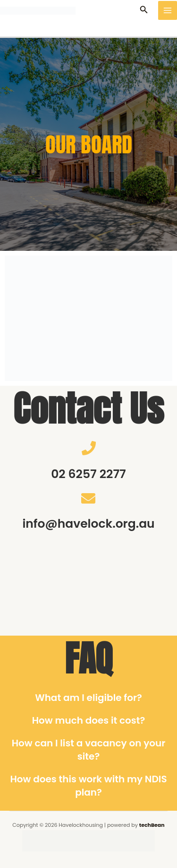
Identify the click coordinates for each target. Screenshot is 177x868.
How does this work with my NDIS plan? (88, 786)
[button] (144, 10)
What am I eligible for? (88, 698)
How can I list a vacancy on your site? (89, 750)
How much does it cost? (89, 720)
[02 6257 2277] (89, 448)
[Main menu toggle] (168, 11)
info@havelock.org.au (88, 524)
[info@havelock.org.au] (88, 498)
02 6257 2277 (88, 474)
